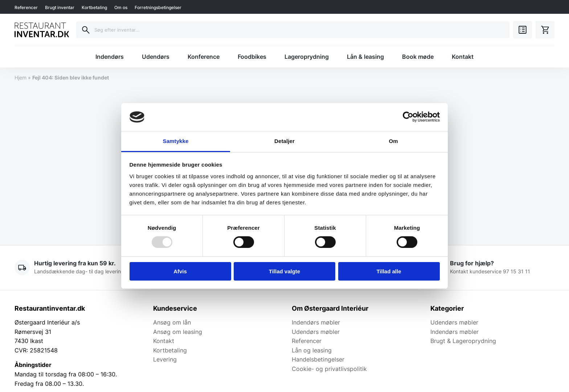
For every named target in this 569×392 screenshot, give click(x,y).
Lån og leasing (312, 350)
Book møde (418, 57)
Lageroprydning (307, 57)
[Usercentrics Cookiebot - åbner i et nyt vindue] (408, 117)
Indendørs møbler (316, 322)
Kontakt (463, 57)
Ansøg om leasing (178, 332)
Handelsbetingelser (318, 359)
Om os (121, 7)
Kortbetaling (94, 7)
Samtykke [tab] (176, 141)
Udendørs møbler (316, 332)
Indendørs (110, 57)
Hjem (21, 77)
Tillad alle (389, 271)
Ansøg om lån (172, 322)
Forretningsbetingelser (158, 7)
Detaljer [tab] (284, 141)
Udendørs (156, 57)
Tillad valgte (284, 271)
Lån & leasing (365, 57)
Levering (165, 359)
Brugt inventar (60, 7)
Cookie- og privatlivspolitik (329, 369)
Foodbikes (252, 57)
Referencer (26, 7)
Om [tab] (393, 141)
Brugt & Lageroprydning (463, 341)
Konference (204, 57)
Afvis (180, 271)
